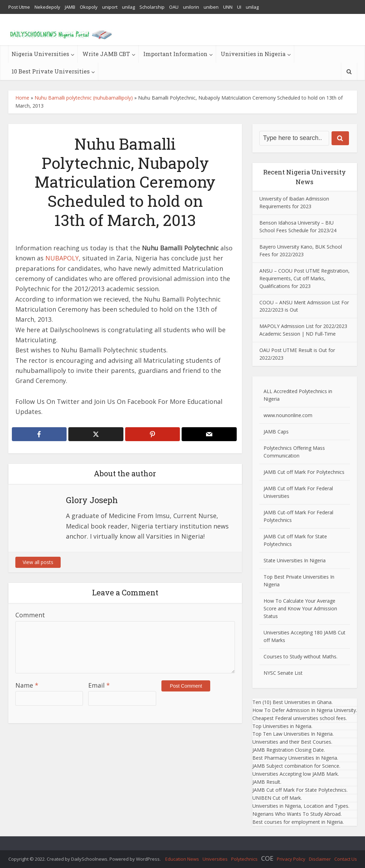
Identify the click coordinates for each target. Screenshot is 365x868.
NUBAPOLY (62, 258)
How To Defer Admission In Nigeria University (304, 710)
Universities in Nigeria (253, 54)
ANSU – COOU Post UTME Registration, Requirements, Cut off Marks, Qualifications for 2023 (305, 278)
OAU (174, 7)
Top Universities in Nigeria (282, 726)
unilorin (191, 7)
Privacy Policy (291, 859)
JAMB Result (266, 782)
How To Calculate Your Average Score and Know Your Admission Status (300, 608)
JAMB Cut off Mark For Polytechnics (304, 472)
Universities (215, 859)
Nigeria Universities (40, 54)
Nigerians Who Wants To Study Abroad (296, 814)
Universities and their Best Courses (292, 742)
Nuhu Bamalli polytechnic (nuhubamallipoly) (84, 98)
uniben (211, 7)
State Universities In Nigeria (295, 560)
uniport (110, 7)
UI (239, 7)
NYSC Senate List (283, 673)
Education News (182, 859)
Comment (30, 615)
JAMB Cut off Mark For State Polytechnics (299, 790)
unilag (128, 7)
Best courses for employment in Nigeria (298, 822)
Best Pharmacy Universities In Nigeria (295, 758)
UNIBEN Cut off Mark (277, 798)
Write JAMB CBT (106, 54)
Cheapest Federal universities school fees (299, 718)
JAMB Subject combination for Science (296, 766)
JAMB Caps (276, 432)
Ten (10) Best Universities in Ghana (292, 702)
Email (99, 685)
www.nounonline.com (288, 415)
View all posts (38, 562)
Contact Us (346, 859)
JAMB (70, 7)
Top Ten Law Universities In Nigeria (292, 734)
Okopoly (89, 7)
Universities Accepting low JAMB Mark (295, 774)
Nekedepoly (47, 7)
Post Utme (19, 7)
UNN (228, 7)
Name (27, 685)
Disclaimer (320, 859)
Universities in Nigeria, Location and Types (300, 806)
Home (22, 98)
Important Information (175, 54)
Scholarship (152, 7)
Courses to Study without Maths (300, 656)
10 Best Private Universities (51, 71)
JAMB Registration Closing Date (288, 750)
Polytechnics (244, 859)
